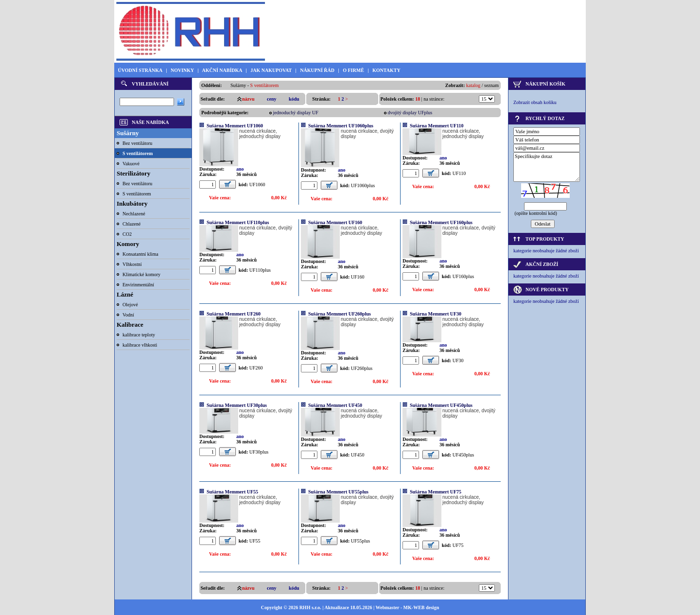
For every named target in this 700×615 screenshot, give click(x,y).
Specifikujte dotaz (547, 167)
